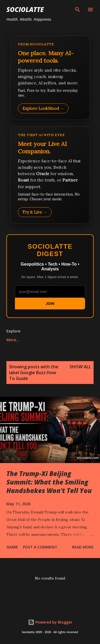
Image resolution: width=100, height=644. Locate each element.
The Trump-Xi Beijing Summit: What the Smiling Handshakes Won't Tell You (49, 482)
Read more (83, 547)
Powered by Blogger (50, 622)
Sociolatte (25, 9)
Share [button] (12, 547)
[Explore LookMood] (50, 78)
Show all (80, 367)
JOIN (50, 304)
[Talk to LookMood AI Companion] (50, 175)
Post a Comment (40, 547)
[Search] (78, 10)
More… (13, 340)
